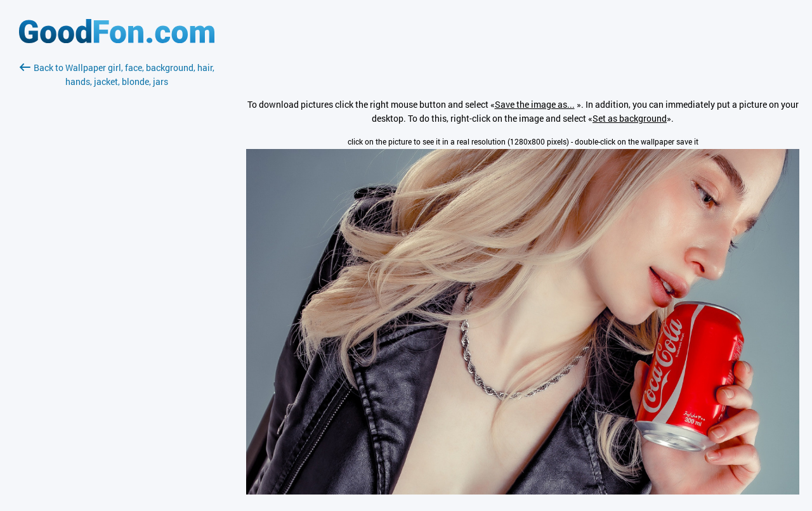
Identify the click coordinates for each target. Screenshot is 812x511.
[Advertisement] (117, 239)
